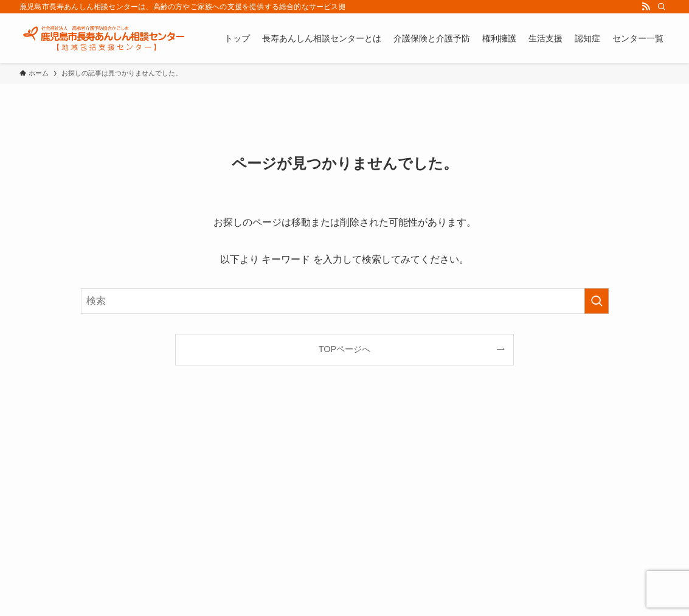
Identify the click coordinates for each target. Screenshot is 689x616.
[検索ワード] (345, 301)
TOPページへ (344, 349)
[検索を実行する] (597, 301)
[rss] (646, 7)
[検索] (662, 7)
